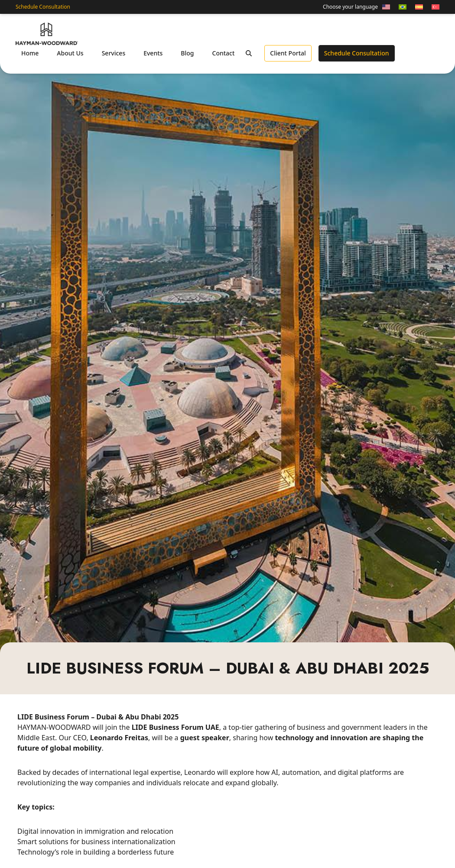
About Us (70, 53)
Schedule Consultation (43, 7)
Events (153, 53)
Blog (187, 53)
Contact (224, 53)
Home (30, 53)
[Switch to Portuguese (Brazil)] (403, 7)
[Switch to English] (386, 7)
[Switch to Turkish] (433, 7)
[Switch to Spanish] (419, 7)
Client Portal (288, 53)
